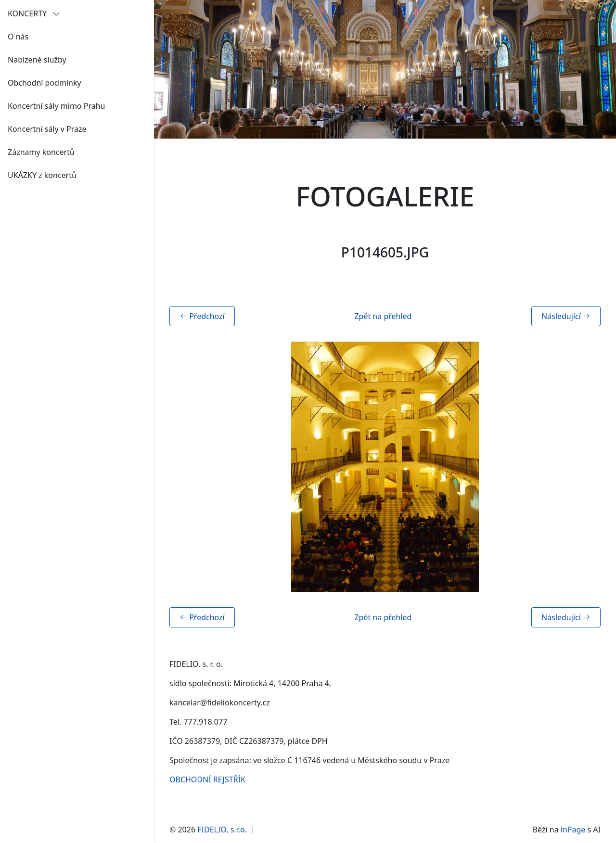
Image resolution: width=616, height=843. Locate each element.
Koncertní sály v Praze (47, 129)
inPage (573, 830)
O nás (18, 37)
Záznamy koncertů (41, 152)
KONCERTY (34, 13)
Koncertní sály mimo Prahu (56, 106)
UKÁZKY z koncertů (42, 175)
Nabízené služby (37, 60)
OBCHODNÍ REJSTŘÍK (207, 779)
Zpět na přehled (383, 316)
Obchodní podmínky (45, 83)
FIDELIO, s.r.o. (222, 830)
